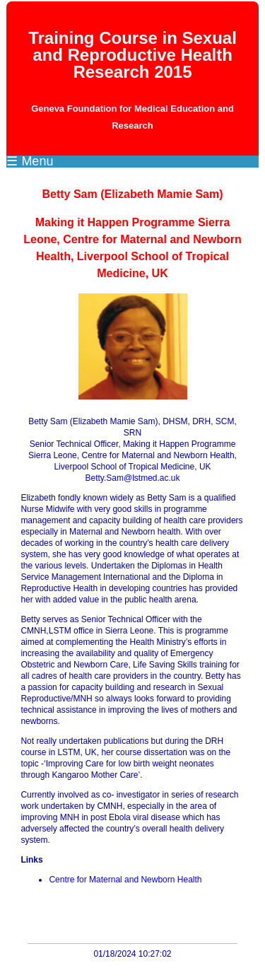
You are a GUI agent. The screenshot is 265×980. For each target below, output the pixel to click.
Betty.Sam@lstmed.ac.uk (132, 478)
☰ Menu (30, 161)
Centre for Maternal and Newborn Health (125, 880)
